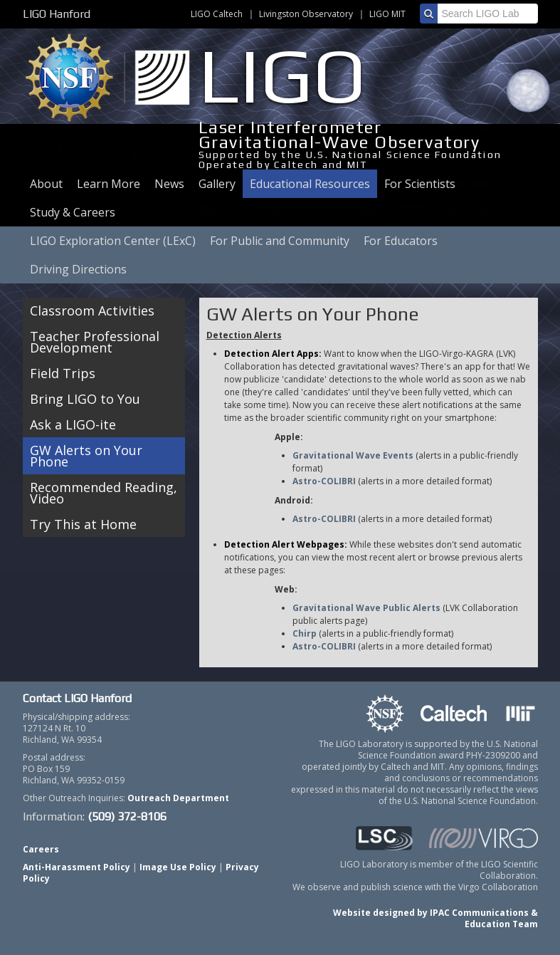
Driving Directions (78, 269)
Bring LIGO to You (85, 399)
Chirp (305, 633)
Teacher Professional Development (95, 342)
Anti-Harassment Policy (76, 867)
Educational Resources (310, 184)
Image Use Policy (178, 867)
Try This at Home (83, 524)
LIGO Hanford (57, 14)
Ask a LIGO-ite (73, 424)
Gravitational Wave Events (353, 455)
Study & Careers (73, 212)
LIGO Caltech (217, 14)
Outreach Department (178, 798)
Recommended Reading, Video (104, 493)
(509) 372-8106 (127, 816)
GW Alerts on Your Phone (86, 456)
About (46, 184)
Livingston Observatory (306, 14)
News (169, 184)
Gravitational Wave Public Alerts (366, 608)
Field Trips (63, 373)
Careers (41, 849)
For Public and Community (280, 241)
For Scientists (420, 184)
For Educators (401, 241)
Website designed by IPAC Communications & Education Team (435, 918)
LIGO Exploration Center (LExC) (113, 241)
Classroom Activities (92, 310)
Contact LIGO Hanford (77, 698)
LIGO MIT (387, 14)
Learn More (109, 184)
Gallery (217, 184)
